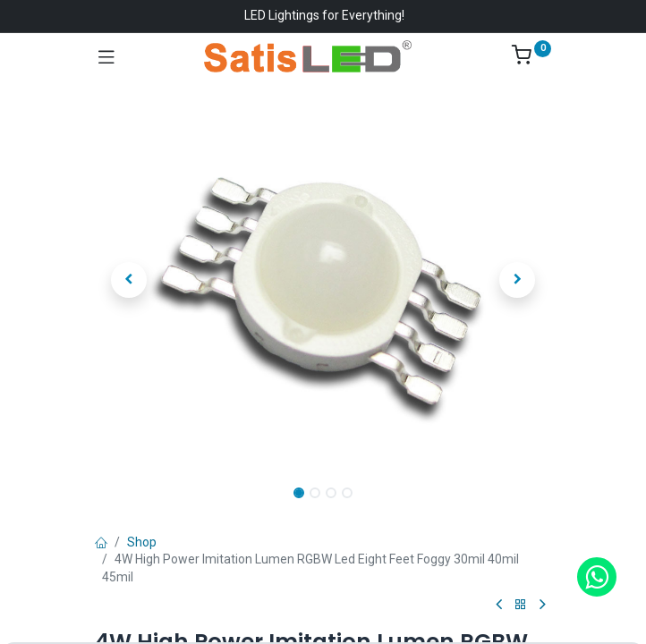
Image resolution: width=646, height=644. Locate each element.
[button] (129, 280)
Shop (142, 542)
